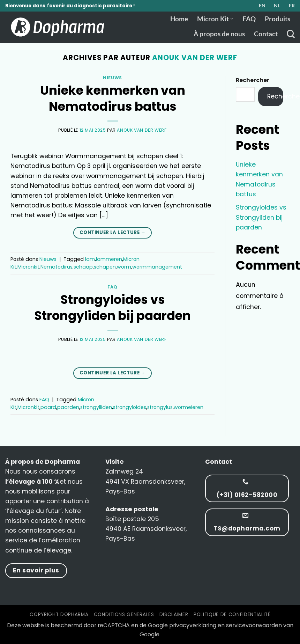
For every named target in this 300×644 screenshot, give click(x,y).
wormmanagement (157, 267)
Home (179, 19)
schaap (83, 267)
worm (124, 267)
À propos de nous (219, 34)
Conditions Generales (124, 614)
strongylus (160, 407)
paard (48, 407)
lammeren (109, 259)
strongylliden (96, 407)
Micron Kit (215, 19)
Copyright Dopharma (59, 614)
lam (90, 259)
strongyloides (130, 407)
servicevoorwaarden (254, 625)
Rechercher (253, 80)
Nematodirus (57, 267)
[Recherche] (291, 34)
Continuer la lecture (112, 232)
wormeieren (189, 407)
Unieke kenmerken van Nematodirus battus (113, 98)
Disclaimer (174, 614)
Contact (266, 34)
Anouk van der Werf (195, 58)
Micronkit (28, 267)
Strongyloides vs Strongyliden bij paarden (112, 308)
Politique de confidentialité (232, 614)
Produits (277, 19)
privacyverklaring (193, 625)
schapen (105, 267)
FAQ (249, 19)
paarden (68, 407)
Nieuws (112, 78)
